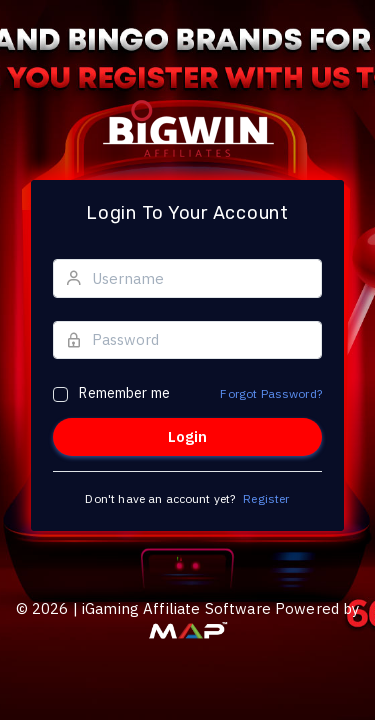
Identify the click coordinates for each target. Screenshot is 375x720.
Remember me (124, 393)
